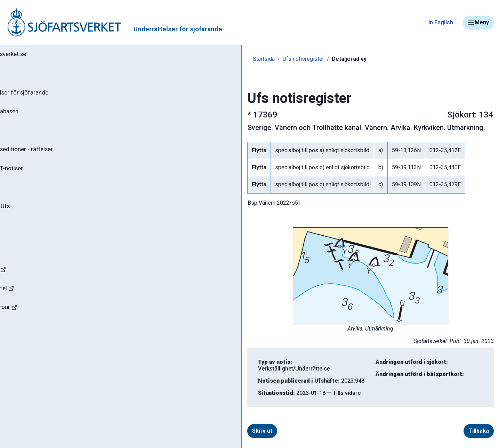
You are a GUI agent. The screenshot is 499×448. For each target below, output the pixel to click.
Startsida (152, 59)
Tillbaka (468, 424)
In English (441, 22)
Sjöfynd (20, 346)
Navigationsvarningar (38, 284)
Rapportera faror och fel (42, 305)
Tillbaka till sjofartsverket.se (49, 55)
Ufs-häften (27, 136)
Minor (17, 366)
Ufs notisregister (192, 59)
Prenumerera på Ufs (40, 218)
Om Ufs (23, 239)
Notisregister (31, 198)
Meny (478, 23)
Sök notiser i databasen (45, 116)
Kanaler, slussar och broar (44, 325)
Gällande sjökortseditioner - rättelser (63, 157)
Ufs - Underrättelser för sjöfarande (60, 95)
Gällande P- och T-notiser (47, 177)
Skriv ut (161, 424)
